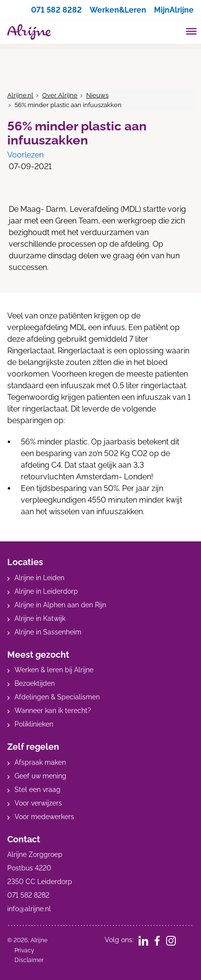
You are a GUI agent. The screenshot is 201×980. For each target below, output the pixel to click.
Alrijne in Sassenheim (48, 632)
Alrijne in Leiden (39, 578)
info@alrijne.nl (29, 909)
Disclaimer (29, 960)
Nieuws (97, 95)
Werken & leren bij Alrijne (54, 670)
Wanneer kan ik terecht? (53, 711)
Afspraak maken (40, 762)
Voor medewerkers (44, 817)
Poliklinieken (34, 724)
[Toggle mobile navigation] (192, 32)
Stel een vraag (38, 790)
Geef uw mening (40, 776)
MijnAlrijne (174, 10)
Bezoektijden (35, 683)
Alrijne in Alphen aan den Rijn (60, 605)
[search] (173, 31)
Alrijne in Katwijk (40, 618)
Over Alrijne (60, 95)
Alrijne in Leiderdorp (46, 591)
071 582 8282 (56, 10)
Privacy (24, 950)
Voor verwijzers (38, 803)
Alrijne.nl (20, 95)
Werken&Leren (118, 10)
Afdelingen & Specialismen (57, 697)
